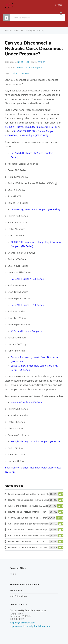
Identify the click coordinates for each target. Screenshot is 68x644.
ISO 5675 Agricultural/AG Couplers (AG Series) (35, 209)
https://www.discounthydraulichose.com (30, 626)
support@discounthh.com (22, 623)
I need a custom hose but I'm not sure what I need (33, 494)
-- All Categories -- (18, 596)
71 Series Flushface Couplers (26, 331)
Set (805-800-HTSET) (24, 131)
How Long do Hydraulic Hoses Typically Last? (30, 547)
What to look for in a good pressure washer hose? (32, 524)
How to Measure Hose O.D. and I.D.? (26, 541)
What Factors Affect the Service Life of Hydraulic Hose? (35, 536)
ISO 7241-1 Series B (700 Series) (28, 305)
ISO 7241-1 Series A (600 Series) (28, 279)
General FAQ (16, 590)
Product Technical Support (25, 30)
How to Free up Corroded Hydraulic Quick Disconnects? (35, 500)
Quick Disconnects (20, 73)
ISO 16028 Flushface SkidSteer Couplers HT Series (31, 127)
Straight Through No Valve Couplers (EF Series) (36, 442)
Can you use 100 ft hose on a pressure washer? (31, 518)
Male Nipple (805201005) (35, 135)
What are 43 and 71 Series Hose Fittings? (28, 530)
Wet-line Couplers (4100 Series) (28, 402)
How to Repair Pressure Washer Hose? (27, 512)
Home (13, 574)
